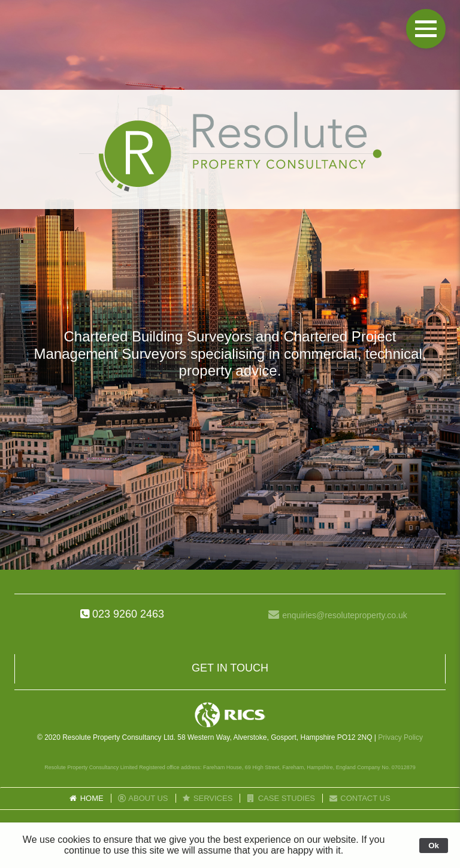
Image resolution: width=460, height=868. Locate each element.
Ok (434, 846)
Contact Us (359, 798)
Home (85, 798)
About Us (143, 798)
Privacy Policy (400, 737)
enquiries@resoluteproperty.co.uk (345, 615)
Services (207, 798)
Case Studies (280, 798)
